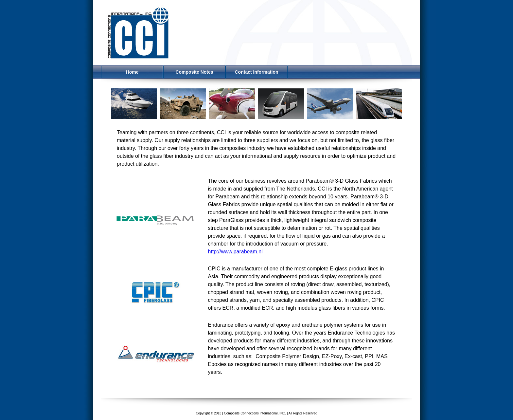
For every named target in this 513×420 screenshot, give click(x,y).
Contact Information (257, 72)
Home (132, 72)
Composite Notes (194, 72)
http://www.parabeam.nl (235, 252)
